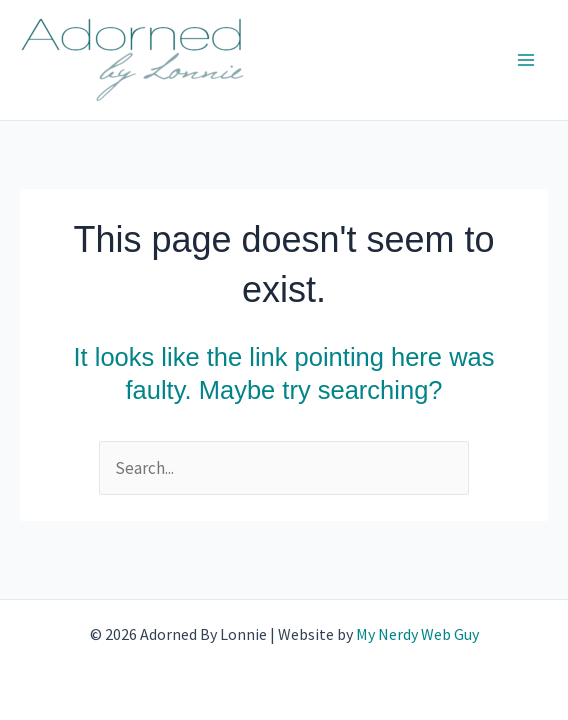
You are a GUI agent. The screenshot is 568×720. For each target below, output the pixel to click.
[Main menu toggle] (526, 60)
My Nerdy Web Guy (417, 634)
